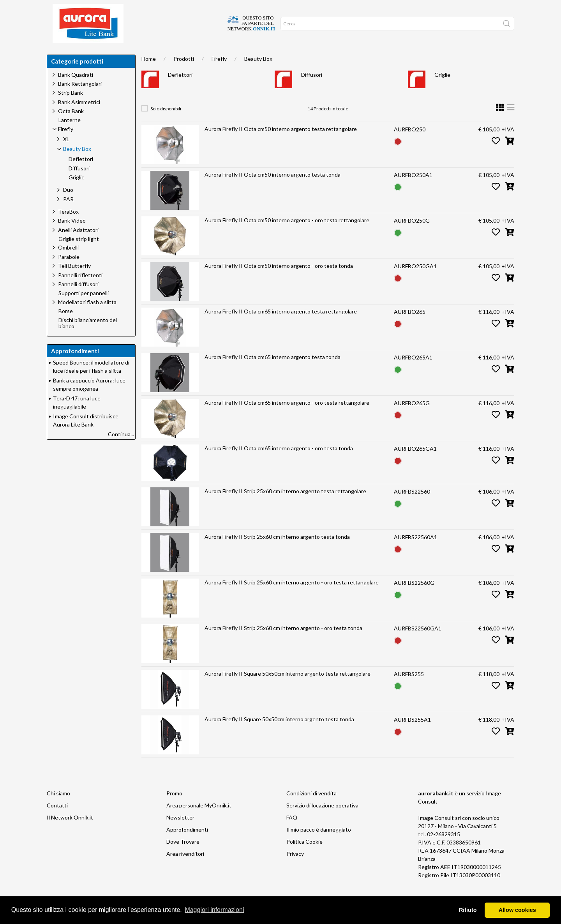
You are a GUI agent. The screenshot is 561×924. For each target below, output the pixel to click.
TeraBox (68, 227)
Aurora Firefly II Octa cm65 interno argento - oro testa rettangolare (287, 418)
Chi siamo (135, 55)
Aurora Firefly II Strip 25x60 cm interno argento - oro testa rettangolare (292, 598)
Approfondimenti (181, 55)
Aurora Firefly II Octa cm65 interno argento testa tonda (273, 373)
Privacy (295, 869)
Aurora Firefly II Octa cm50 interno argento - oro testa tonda (279, 281)
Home (59, 55)
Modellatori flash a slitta (87, 318)
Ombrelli (68, 263)
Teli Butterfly (74, 281)
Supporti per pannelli (84, 309)
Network (262, 55)
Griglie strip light (79, 255)
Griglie (442, 90)
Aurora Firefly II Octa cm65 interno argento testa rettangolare (281, 327)
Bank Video (72, 236)
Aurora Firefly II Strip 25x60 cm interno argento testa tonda (277, 552)
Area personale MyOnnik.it (199, 821)
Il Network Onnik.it (70, 833)
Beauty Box (258, 74)
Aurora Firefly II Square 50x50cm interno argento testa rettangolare (288, 689)
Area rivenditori (185, 869)
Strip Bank (71, 108)
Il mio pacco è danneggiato (319, 845)
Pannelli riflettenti (80, 291)
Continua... (121, 450)
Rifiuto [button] (468, 910)
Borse (66, 327)
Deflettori (180, 90)
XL (66, 155)
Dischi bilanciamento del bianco (88, 339)
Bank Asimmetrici (79, 118)
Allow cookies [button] (517, 910)
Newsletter (180, 833)
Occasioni (226, 55)
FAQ (292, 833)
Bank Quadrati (76, 90)
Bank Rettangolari (80, 99)
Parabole (69, 272)
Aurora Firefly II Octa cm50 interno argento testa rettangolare (281, 144)
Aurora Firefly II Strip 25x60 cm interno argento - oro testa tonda (283, 643)
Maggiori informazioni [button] (214, 910)
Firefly (219, 74)
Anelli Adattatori (78, 245)
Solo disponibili (166, 124)
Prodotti (184, 74)
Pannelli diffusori (78, 300)
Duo (68, 205)
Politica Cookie (304, 857)
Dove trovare (95, 55)
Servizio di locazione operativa (322, 821)
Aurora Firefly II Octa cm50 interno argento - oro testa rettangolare (287, 236)
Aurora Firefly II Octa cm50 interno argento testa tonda (273, 190)
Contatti (57, 821)
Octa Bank (71, 127)
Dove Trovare (183, 857)
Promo (174, 809)
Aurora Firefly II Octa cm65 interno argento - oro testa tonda (279, 464)
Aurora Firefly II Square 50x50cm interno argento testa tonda (279, 735)
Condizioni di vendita (311, 809)
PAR (68, 215)
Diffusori (312, 90)
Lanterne (70, 136)
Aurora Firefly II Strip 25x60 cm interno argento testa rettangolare (285, 507)
